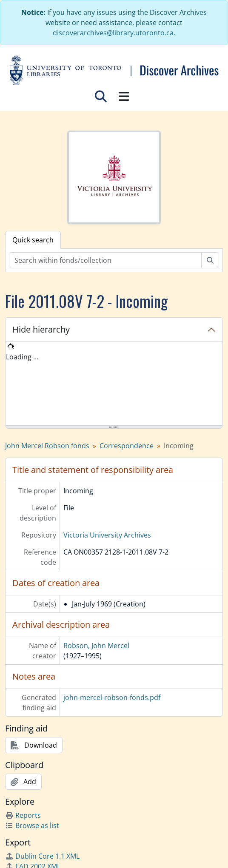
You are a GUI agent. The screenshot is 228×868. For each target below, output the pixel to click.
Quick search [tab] (33, 240)
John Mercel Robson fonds (47, 446)
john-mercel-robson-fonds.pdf (112, 697)
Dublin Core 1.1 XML (42, 856)
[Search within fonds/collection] (105, 260)
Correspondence (127, 446)
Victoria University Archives (107, 535)
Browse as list (32, 825)
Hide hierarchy (41, 329)
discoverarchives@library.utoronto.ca (113, 33)
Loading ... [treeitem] (22, 357)
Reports (23, 815)
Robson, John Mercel (96, 646)
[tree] (114, 384)
